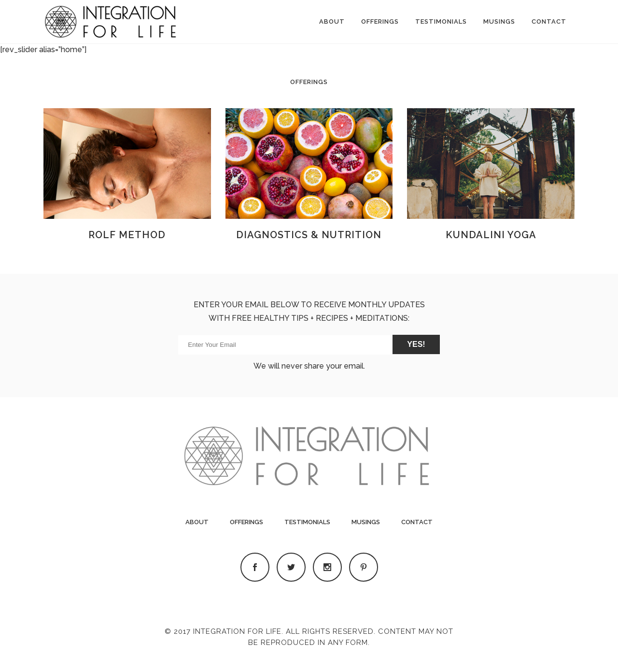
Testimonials (307, 522)
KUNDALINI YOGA (491, 235)
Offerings (246, 522)
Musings (366, 522)
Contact (417, 522)
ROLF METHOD (127, 235)
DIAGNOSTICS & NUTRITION (309, 235)
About (197, 522)
